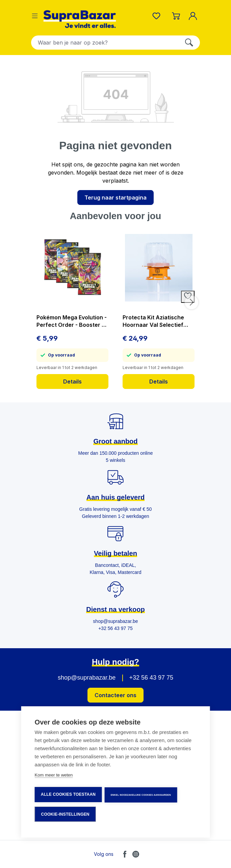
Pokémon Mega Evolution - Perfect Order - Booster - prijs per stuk (72, 321)
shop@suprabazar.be (87, 678)
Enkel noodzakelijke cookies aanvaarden (141, 796)
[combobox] (105, 43)
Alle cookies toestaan (68, 795)
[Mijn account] (194, 16)
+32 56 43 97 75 (151, 678)
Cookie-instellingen (65, 814)
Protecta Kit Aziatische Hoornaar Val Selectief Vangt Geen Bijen (153, 321)
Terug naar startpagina (115, 198)
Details (72, 382)
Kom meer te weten (54, 776)
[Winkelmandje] (176, 16)
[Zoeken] (189, 43)
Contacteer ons (115, 695)
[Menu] (35, 16)
